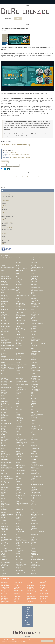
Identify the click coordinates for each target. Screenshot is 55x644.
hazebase (19, 383)
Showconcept (34, 519)
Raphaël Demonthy (31, 598)
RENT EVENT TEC (6, 505)
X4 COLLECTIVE (5, 569)
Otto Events (19, 484)
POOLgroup (4, 494)
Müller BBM (34, 470)
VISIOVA (18, 556)
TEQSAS (4, 542)
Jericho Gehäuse (35, 405)
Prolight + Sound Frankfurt (22, 497)
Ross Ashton (30, 600)
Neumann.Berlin (35, 474)
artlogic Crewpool (5, 277)
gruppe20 (4, 378)
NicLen (18, 475)
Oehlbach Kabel (35, 480)
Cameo (3, 313)
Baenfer (33, 297)
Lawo (3, 422)
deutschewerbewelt (21, 333)
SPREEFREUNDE (21, 531)
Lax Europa (19, 422)
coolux (18, 325)
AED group (34, 266)
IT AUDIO (33, 402)
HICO (18, 386)
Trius (32, 545)
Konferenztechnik (28, 615)
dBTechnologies (5, 331)
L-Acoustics (4, 417)
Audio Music (4, 283)
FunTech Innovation (36, 367)
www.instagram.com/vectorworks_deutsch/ (20, 158)
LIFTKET (33, 431)
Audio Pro (19, 283)
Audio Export (34, 281)
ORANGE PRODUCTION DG (38, 483)
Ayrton (3, 294)
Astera (18, 278)
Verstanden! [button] (47, 641)
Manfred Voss (30, 590)
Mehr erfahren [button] (23, 642)
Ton (28, 623)
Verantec (18, 552)
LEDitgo (3, 428)
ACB (2, 263)
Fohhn (18, 366)
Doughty (3, 338)
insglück (33, 400)
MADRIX (18, 449)
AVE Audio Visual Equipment (8, 289)
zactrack (3, 570)
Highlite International (6, 388)
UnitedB (33, 549)
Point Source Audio (36, 492)
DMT (32, 336)
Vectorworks (4, 162)
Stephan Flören (5, 601)
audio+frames (5, 284)
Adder (18, 266)
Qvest (32, 502)
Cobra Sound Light (21, 320)
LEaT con (4, 427)
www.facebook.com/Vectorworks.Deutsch (19, 154)
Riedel (33, 506)
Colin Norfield (43, 583)
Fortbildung (16, 165)
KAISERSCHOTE (35, 408)
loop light (3, 441)
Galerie (28, 612)
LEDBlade (33, 427)
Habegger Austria (20, 380)
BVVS (18, 311)
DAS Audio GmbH (20, 330)
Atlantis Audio (34, 280)
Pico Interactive (20, 491)
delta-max (33, 331)
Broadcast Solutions (36, 306)
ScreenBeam (34, 516)
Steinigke (4, 534)
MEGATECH (34, 461)
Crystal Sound (20, 328)
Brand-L (3, 306)
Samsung (4, 513)
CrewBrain (4, 328)
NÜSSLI (33, 478)
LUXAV (3, 444)
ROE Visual (4, 510)
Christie (3, 317)
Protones (3, 500)
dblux (32, 330)
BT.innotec (34, 308)
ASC (17, 277)
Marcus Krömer (18, 592)
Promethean (19, 499)
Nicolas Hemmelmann (19, 595)
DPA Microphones (20, 338)
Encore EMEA (20, 347)
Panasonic (34, 488)
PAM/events (34, 486)
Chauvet (33, 316)
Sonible (18, 528)
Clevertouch (34, 319)
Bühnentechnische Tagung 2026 (9, 195)
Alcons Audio (34, 269)
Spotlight (3, 531)
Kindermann (19, 411)
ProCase (3, 497)
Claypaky (33, 317)
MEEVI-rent (34, 459)
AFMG (18, 267)
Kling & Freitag (35, 411)
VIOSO (3, 555)
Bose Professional (20, 305)
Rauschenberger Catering (22, 503)
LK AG (18, 438)
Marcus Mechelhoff (31, 592)
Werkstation (34, 564)
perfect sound (5, 491)
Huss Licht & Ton (35, 391)
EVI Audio (4, 356)
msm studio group (20, 470)
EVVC (33, 356)
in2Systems (34, 397)
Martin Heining (43, 592)
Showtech (33, 522)
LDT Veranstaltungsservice (37, 425)
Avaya (18, 288)
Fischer (18, 363)
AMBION (3, 272)
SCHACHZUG (34, 513)
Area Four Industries (6, 275)
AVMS (3, 292)
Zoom (32, 572)
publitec (18, 500)
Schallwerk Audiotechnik (7, 514)
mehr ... (4, 205)
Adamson (18, 264)
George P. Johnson (36, 370)
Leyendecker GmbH (21, 430)
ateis (3, 280)
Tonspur (33, 544)
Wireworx (18, 567)
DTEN (18, 339)
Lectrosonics (19, 427)
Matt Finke (29, 594)
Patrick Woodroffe (31, 597)
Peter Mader (17, 598)
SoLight (33, 527)
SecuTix (3, 517)
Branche (4, 165)
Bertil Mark (29, 581)
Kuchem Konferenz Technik (37, 414)
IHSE (17, 395)
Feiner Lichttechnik (21, 361)
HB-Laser (33, 383)
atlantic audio (19, 280)
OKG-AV (18, 481)
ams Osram (34, 272)
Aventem (18, 289)
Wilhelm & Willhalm (36, 566)
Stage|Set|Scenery (35, 533)
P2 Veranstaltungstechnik (37, 484)
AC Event (33, 261)
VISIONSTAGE (35, 555)
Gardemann (19, 369)
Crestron (18, 327)
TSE (2, 547)
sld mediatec (4, 525)
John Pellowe (5, 589)
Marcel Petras (5, 592)
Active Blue (19, 263)
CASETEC (34, 313)
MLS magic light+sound (7, 467)
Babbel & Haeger (20, 297)
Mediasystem (4, 459)
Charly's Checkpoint (21, 316)
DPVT (32, 338)
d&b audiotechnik (5, 330)
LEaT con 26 (4, 215)
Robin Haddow (43, 598)
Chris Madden (30, 583)
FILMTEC (4, 363)
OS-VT (3, 484)
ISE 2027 (4, 233)
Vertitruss (4, 553)
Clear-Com (4, 319)
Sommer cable (5, 528)
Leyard (3, 430)
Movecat (3, 470)
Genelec (18, 370)
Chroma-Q (19, 317)
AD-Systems (34, 263)
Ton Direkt (19, 544)
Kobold (33, 413)
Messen (28, 621)
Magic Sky (4, 452)
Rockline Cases (35, 508)
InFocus (3, 400)
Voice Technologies (36, 558)
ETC (17, 350)
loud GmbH (19, 441)
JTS (17, 406)
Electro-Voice (19, 345)
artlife (32, 275)
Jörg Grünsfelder (31, 589)
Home (28, 177)
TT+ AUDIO (34, 547)
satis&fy (18, 513)
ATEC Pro (33, 278)
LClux (18, 424)
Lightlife (3, 434)
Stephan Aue (43, 600)
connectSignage (20, 323)
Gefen (33, 369)
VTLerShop (34, 561)
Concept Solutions (35, 322)
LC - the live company (6, 424)
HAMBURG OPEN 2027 (7, 222)
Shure (18, 524)
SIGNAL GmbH (35, 524)
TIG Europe (34, 542)
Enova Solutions (35, 347)
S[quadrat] (19, 538)
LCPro (33, 424)
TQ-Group (4, 545)
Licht (27, 617)
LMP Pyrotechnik (5, 439)
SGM (17, 519)
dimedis (18, 334)
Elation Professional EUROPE (38, 344)
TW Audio (19, 549)
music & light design (6, 472)
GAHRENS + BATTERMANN (8, 369)
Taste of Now (34, 539)
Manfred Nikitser (5, 590)
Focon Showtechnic (36, 364)
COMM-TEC (4, 322)
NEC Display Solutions (36, 472)
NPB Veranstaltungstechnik (8, 478)
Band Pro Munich (5, 298)
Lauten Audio (19, 420)
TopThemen (27, 625)
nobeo (18, 477)
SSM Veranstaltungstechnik (37, 531)
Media (28, 619)
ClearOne (18, 319)
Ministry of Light (35, 464)
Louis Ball (42, 589)
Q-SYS (33, 500)
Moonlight (19, 469)
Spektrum (33, 530)
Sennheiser (34, 517)
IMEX (32, 395)
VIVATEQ (33, 556)
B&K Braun (34, 294)
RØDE (3, 511)
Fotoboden (34, 366)
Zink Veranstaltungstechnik (22, 572)
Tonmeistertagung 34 (7, 239)
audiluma (4, 281)
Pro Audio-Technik (20, 495)
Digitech (3, 334)
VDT (32, 550)
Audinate (18, 281)
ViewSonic (34, 553)
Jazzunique (34, 403)
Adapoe (33, 264)
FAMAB (3, 361)
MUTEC (18, 472)
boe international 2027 (7, 228)
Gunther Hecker (5, 587)
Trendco (18, 545)
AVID (32, 289)
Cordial (33, 325)
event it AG (4, 353)
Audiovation (34, 284)
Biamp (18, 302)
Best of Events (20, 300)
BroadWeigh (4, 308)
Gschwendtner (20, 378)
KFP (32, 409)
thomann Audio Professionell (23, 542)
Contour (3, 325)
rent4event (19, 505)
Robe (17, 508)
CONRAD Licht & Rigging (37, 323)
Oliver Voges (43, 595)
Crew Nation (34, 327)
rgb (17, 506)
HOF (17, 391)
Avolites (18, 292)
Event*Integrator (20, 353)
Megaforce (19, 461)
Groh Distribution (20, 375)
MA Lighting (4, 445)
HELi (3, 386)
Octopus (18, 480)
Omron (33, 481)
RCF (32, 503)
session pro (4, 519)
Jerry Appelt (42, 587)
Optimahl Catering (6, 483)
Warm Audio (4, 564)
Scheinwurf (19, 514)
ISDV (17, 402)
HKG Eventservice (35, 389)
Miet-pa (3, 464)
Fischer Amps (34, 363)
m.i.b (32, 444)
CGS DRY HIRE (35, 314)
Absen (18, 261)
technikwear (4, 541)
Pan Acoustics (5, 488)
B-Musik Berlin (5, 297)
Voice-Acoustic (5, 559)
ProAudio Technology (36, 495)
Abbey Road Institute (6, 261)
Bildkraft (3, 303)
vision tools (19, 555)
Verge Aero (34, 552)
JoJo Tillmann (17, 589)
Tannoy (33, 538)
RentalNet (33, 505)
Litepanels (33, 436)
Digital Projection (35, 333)
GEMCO (3, 370)
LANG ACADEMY (20, 419)
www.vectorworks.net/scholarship (16, 145)
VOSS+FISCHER (5, 561)
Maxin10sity (34, 455)
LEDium (18, 428)
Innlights (18, 400)
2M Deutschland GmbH (7, 258)
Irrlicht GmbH (4, 402)
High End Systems (35, 386)
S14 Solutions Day (6, 208)
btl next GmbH (5, 309)
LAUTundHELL (35, 420)
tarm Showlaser (20, 539)
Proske (33, 499)
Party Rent (4, 489)
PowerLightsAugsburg (21, 494)
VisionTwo (4, 556)
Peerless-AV (34, 489)
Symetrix (18, 536)
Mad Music (34, 447)
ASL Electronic (34, 277)
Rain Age (4, 503)
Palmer (18, 486)
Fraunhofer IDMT (20, 367)
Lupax (33, 442)
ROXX (33, 510)
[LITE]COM (34, 574)
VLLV (17, 558)
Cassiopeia (4, 314)
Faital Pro (33, 359)
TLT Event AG (5, 544)
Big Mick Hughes (43, 581)
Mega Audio (4, 461)
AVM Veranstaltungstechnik (37, 291)
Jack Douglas (30, 587)
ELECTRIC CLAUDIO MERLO (8, 345)
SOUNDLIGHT (5, 530)
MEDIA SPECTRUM (21, 458)
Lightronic (33, 434)
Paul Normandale (44, 597)
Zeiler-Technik (20, 570)
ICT (32, 392)
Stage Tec (4, 533)
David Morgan (5, 584)
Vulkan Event (19, 563)
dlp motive (4, 336)
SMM (17, 527)
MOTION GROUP (35, 469)
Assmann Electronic (6, 278)
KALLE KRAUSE (5, 409)
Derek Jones (17, 584)
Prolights (33, 497)
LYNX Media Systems (21, 444)
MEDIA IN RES (35, 456)
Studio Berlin (4, 536)
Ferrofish (33, 361)
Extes (18, 358)
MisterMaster (4, 466)
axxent (33, 292)
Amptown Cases (20, 272)
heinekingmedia (35, 384)
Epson (33, 349)
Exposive (4, 358)
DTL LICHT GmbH (35, 339)
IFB (32, 394)
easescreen (19, 341)
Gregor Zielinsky (31, 586)
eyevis (33, 358)
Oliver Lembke (30, 595)
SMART (33, 525)
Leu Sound (34, 428)
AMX (3, 274)
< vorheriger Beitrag (21, 177)
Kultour (18, 416)
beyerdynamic (5, 302)
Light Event (19, 433)
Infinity (18, 399)
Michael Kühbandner (44, 594)
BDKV (3, 300)
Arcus (32, 274)
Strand (18, 534)
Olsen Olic (4, 597)
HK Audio (33, 388)
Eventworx (19, 355)
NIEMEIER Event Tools (36, 475)
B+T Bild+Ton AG (35, 295)
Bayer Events (34, 298)
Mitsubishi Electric (20, 466)
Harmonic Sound (5, 383)
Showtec (18, 522)
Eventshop (4, 355)
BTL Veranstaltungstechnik (22, 309)
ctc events (33, 328)
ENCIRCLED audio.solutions (8, 347)
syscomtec (4, 538)
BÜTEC (33, 309)
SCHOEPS (4, 516)
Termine (9, 165)
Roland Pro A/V (20, 510)
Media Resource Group (7, 458)
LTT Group (4, 442)
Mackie (3, 447)
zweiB (18, 574)
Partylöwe (19, 489)
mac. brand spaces (21, 445)
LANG (3, 419)
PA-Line (3, 486)
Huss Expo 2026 (5, 201)
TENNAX (33, 541)
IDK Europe (19, 394)
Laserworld (4, 420)
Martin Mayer (17, 594)
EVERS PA (34, 355)
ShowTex (4, 524)
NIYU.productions (5, 477)
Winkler (3, 567)
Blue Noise (4, 305)
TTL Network (4, 549)
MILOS (18, 464)
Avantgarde (4, 288)
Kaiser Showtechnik (21, 408)
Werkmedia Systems (21, 564)
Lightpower (19, 434)
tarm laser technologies (7, 539)
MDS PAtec (19, 456)
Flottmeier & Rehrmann (22, 364)
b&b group (19, 294)
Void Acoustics (20, 559)
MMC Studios (19, 467)
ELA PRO (18, 344)
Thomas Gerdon (31, 601)
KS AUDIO (19, 414)
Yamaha (33, 569)
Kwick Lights (34, 416)
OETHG (3, 481)
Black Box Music (20, 303)
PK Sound (4, 492)
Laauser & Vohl (20, 417)
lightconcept (34, 433)
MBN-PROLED (5, 456)
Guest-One (34, 378)
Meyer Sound (34, 463)
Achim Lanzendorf (6, 581)
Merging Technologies (6, 463)
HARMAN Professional (22, 381)
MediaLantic (34, 458)
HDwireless (4, 384)
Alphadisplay (34, 270)
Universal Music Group (7, 550)
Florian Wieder (30, 584)
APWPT (18, 274)
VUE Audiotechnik (6, 563)
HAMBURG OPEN (35, 380)
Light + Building (5, 433)
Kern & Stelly (19, 409)
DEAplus (18, 331)
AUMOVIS (19, 286)
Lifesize (18, 431)
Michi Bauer (4, 595)
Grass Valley (4, 375)
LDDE (18, 425)
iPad (27, 613)
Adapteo (3, 266)
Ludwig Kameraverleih (21, 442)
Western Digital (5, 566)
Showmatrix (34, 520)
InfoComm (34, 399)
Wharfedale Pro (20, 566)
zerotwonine (4, 572)
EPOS (18, 349)
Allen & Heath (19, 270)
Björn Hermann (5, 583)
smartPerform (5, 527)
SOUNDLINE (19, 530)
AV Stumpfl (34, 286)
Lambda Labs (34, 417)
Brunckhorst (19, 308)
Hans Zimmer (17, 587)
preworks (33, 494)
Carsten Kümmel (18, 583)
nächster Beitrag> (35, 177)
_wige (3, 575)
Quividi (18, 502)
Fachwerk (19, 359)
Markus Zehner (20, 453)
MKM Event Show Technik (37, 466)
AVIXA (18, 291)
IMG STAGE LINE (6, 397)
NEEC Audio (4, 474)
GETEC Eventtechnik (21, 372)
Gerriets (3, 372)
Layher (33, 422)
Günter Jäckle (43, 586)
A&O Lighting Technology (22, 258)
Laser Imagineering (36, 419)
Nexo (3, 475)
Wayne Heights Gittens (7, 603)
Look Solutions (35, 439)
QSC (3, 502)
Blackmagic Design (36, 303)
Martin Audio (34, 453)
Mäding (3, 449)
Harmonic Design (35, 381)
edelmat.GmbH (35, 341)
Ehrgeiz (18, 342)
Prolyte (3, 499)
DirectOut (33, 334)
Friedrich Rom (43, 584)
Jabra (18, 403)
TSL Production (20, 547)
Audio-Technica (20, 284)
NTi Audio (18, 478)
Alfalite (3, 270)
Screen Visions (20, 516)
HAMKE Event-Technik (7, 381)
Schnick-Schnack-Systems (37, 514)
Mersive (18, 463)
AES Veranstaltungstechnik (8, 267)
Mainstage (34, 452)
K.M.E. (33, 406)
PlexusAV (18, 492)
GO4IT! (18, 374)
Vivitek (3, 558)
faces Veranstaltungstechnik (8, 359)
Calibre (33, 311)
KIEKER (3, 411)
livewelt (3, 438)
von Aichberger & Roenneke (38, 559)
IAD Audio (19, 392)
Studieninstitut (34, 534)
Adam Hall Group (5, 264)
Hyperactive (4, 392)
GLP (2, 374)
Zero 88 (33, 570)
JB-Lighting (19, 405)
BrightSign (19, 306)
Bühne (27, 610)
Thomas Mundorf (44, 601)
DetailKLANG (5, 333)
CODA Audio (34, 320)
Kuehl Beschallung (6, 416)
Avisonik (3, 291)
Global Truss (34, 372)
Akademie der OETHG (21, 269)
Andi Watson (17, 581)
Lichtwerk (4, 431)
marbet (3, 453)
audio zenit (34, 283)
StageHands (19, 533)
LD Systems (4, 425)
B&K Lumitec (4, 295)
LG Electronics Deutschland (38, 430)
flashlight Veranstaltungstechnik (9, 364)
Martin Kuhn (4, 594)
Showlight (19, 520)
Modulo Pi (33, 467)
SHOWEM (4, 520)
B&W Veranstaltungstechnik (23, 295)
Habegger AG (5, 380)
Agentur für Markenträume (37, 267)
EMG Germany (35, 345)
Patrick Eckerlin (18, 597)
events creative (35, 353)
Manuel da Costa (44, 590)
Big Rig (33, 302)
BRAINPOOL (34, 305)
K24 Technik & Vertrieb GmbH (8, 408)
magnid (18, 452)
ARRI (17, 275)
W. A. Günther (34, 563)
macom (18, 447)
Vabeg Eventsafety (21, 550)
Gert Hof (16, 586)
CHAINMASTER (5, 316)
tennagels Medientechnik (22, 541)
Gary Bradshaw (5, 586)
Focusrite (4, 366)
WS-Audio (33, 567)
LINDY (18, 436)
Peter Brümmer (5, 598)
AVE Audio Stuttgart (36, 288)
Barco (18, 298)
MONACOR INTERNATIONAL (8, 469)
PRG (3, 495)
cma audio (4, 320)
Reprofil (3, 506)
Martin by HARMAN (6, 455)
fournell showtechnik (6, 367)
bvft (2, 311)
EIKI (32, 342)
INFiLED (3, 399)
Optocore (18, 483)
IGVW (3, 395)
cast (17, 314)
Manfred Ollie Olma (19, 590)
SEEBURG (19, 517)
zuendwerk (4, 574)
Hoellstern (4, 391)
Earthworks (4, 341)
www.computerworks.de (12, 153)
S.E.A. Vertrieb (20, 511)
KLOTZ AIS (4, 413)
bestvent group (35, 300)
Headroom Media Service (22, 384)
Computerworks (20, 322)
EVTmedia (19, 356)
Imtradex (18, 397)
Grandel (33, 374)
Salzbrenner (34, 511)
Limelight (3, 436)
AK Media (4, 269)
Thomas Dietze (18, 601)
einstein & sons (5, 344)
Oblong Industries (5, 480)
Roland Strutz (17, 600)
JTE (2, 406)
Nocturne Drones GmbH (37, 477)
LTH (32, 441)
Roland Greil (4, 600)
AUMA (3, 286)
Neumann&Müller (20, 474)
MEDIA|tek (19, 459)
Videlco (18, 553)
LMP (32, 438)
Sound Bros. (34, 528)
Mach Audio (34, 445)
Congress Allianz (5, 323)
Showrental (4, 522)
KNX (17, 413)
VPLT (18, 561)
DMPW (18, 336)
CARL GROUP (20, 313)
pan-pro (18, 488)
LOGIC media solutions (22, 439)
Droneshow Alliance (6, 339)
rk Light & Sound (5, 508)
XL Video (18, 569)
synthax (33, 536)
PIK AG (33, 491)
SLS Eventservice (20, 525)
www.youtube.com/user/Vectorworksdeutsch (19, 156)
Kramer (3, 414)
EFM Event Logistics (6, 342)
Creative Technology (6, 327)
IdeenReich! (4, 394)
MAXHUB (18, 455)
